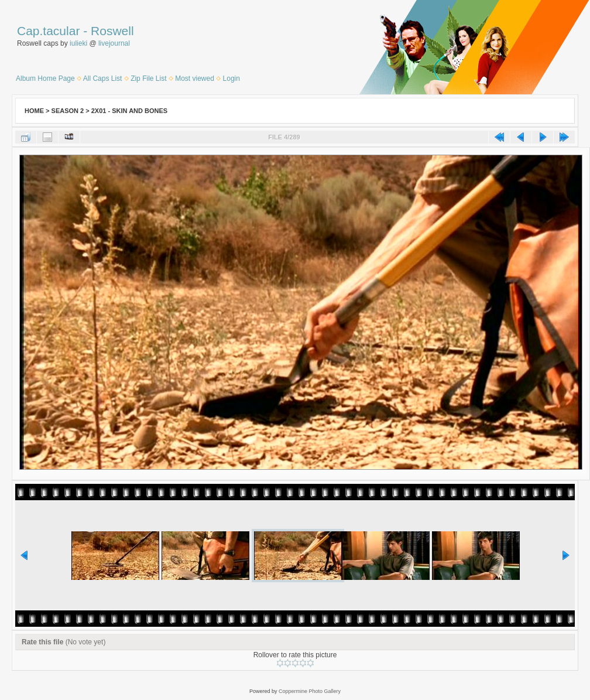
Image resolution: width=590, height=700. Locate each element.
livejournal (114, 43)
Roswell (112, 31)
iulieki (78, 43)
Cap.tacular (48, 31)
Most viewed (195, 78)
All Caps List (103, 78)
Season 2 (68, 111)
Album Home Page (45, 78)
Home (34, 111)
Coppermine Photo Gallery (310, 691)
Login (231, 78)
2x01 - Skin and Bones (129, 111)
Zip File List (148, 78)
